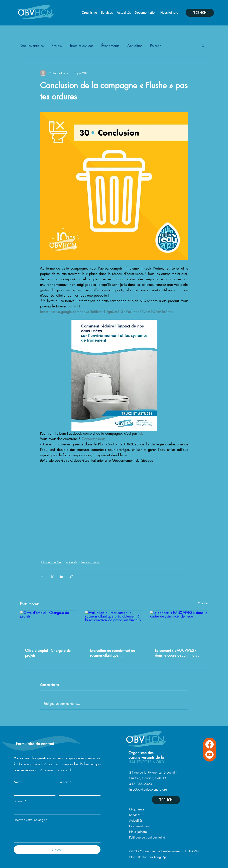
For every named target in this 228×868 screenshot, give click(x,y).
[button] (203, 46)
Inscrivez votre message (31, 820)
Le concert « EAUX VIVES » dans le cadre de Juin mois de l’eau (178, 653)
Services (135, 815)
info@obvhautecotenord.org (148, 789)
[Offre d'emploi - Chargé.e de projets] (49, 627)
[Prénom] (78, 791)
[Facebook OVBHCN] (209, 744)
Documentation (139, 826)
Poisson (156, 46)
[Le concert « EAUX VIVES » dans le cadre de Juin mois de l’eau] (179, 627)
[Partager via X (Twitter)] (52, 576)
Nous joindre (138, 832)
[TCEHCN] (200, 13)
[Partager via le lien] (71, 576)
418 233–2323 (141, 784)
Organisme (137, 809)
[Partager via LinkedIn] (62, 576)
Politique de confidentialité (147, 837)
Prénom (65, 782)
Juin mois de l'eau (52, 562)
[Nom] (33, 791)
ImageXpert (162, 857)
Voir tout (203, 603)
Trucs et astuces (81, 46)
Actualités (135, 46)
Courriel (20, 801)
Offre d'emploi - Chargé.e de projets (48, 653)
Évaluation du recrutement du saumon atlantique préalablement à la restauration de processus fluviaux (112, 653)
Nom (18, 782)
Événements (110, 46)
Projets (57, 46)
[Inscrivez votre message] (57, 833)
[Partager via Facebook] (42, 576)
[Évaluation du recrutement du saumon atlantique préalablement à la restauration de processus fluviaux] (114, 627)
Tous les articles (32, 46)
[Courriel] (56, 810)
